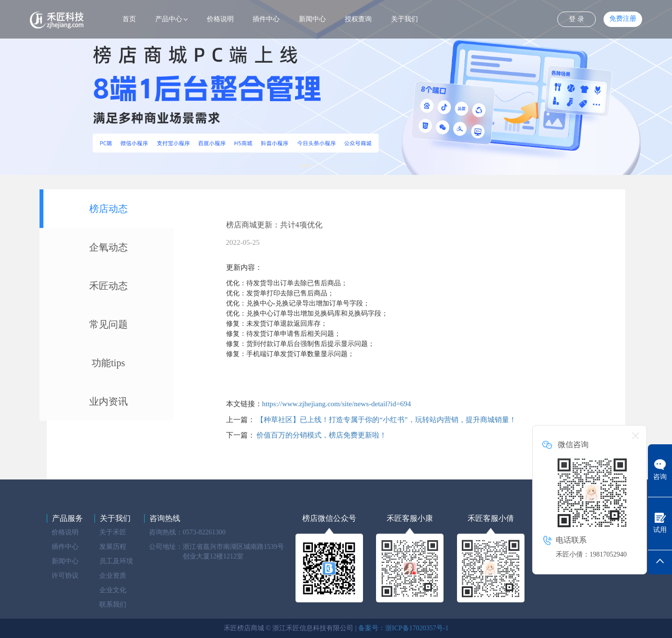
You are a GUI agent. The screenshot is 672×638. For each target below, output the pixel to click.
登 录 (577, 19)
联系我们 (113, 605)
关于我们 (404, 19)
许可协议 (65, 576)
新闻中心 (312, 19)
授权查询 (358, 19)
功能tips (108, 363)
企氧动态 (108, 247)
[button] (305, 166)
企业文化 (113, 590)
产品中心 (169, 19)
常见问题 (108, 324)
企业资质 (113, 576)
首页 (129, 19)
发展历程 (113, 547)
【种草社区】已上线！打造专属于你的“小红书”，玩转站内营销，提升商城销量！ (386, 420)
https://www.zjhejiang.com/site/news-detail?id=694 (337, 404)
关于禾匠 (113, 532)
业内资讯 (108, 401)
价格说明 (220, 19)
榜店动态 (108, 209)
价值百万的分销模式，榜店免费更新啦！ (322, 435)
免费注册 (623, 19)
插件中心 (266, 19)
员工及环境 (116, 561)
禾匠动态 (108, 286)
